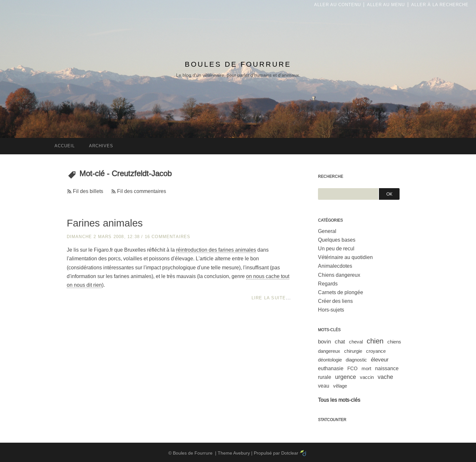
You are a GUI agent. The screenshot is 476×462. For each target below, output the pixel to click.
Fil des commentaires (142, 191)
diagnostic (356, 360)
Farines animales (105, 223)
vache (385, 377)
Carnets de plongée (341, 292)
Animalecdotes (335, 266)
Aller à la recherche (440, 5)
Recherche (331, 177)
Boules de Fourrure (238, 64)
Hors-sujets (331, 310)
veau (324, 386)
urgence (346, 377)
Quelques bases (337, 240)
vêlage (340, 386)
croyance (376, 351)
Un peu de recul (336, 249)
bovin (324, 342)
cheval (356, 342)
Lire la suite (269, 298)
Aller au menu (386, 5)
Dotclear (290, 453)
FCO (352, 368)
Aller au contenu (337, 5)
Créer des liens (335, 301)
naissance (387, 368)
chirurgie (353, 351)
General (327, 231)
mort (366, 368)
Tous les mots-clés (339, 400)
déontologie (330, 360)
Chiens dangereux (339, 275)
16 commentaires (168, 237)
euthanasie (331, 368)
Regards (328, 284)
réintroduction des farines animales (216, 250)
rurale (325, 377)
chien (375, 341)
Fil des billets (88, 191)
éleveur (380, 360)
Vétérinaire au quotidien (345, 257)
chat (340, 342)
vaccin (367, 377)
